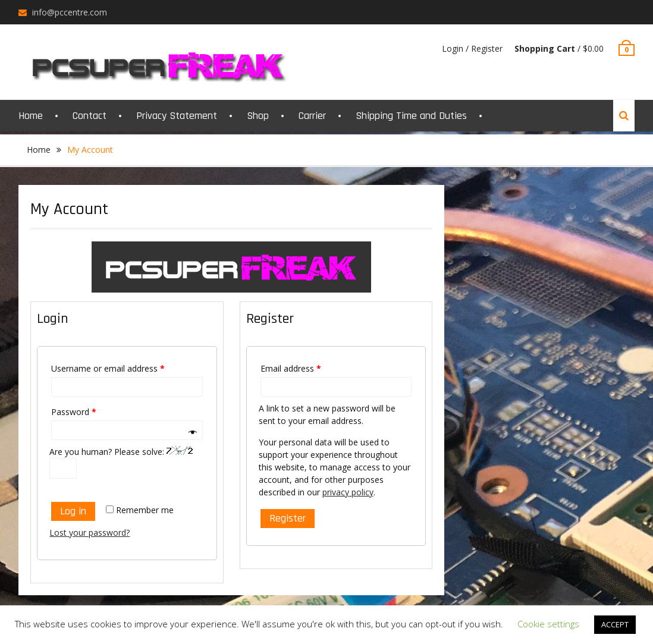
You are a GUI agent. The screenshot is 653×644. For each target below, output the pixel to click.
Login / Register (472, 48)
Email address (291, 368)
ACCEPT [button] (615, 624)
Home (31, 116)
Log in (73, 511)
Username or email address (108, 368)
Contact (90, 116)
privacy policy (348, 492)
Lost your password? (90, 533)
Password (74, 412)
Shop (258, 116)
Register (288, 518)
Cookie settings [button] (548, 624)
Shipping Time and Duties (411, 116)
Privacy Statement (177, 116)
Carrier (312, 116)
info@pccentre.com (70, 12)
